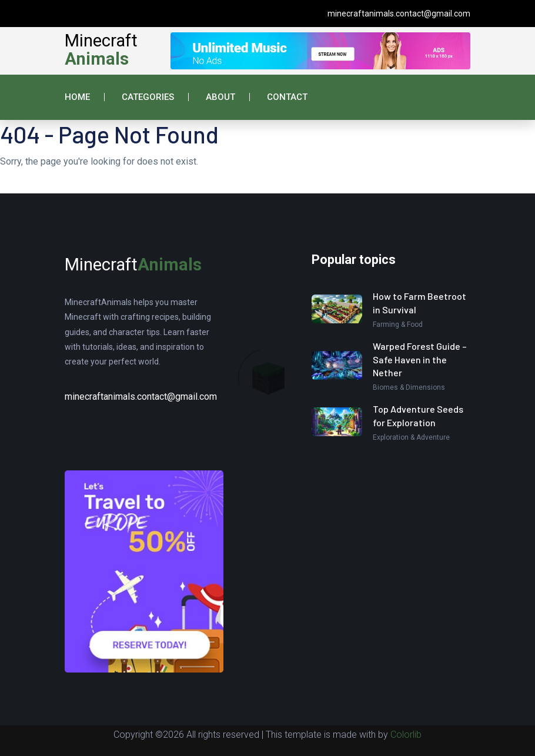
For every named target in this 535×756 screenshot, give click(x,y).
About (220, 97)
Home (77, 97)
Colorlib (406, 735)
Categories (148, 97)
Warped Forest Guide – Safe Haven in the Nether (420, 359)
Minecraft (101, 50)
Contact (287, 97)
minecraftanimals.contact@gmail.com (399, 14)
